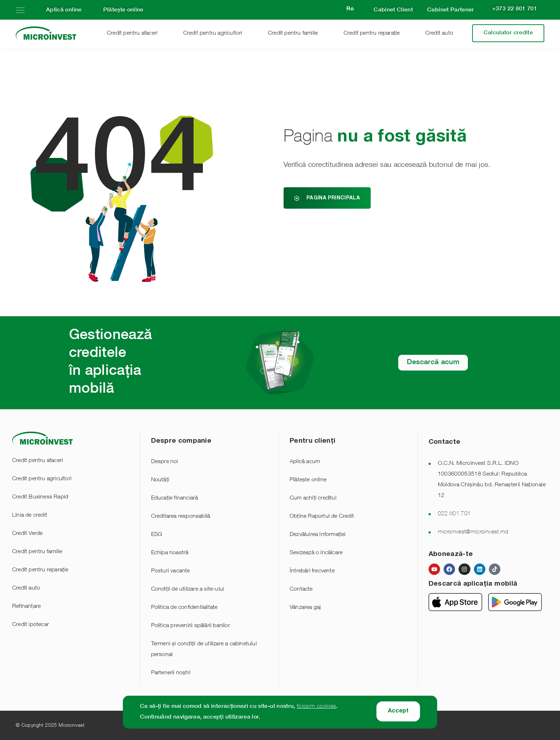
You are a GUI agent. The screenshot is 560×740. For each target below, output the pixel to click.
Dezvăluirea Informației (318, 535)
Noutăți (160, 480)
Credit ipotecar (31, 625)
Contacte (301, 590)
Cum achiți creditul (313, 498)
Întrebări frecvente (312, 571)
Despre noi (165, 462)
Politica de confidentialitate (184, 608)
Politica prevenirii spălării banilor (191, 626)
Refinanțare (26, 607)
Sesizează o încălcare (316, 553)
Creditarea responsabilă (181, 517)
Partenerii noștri (171, 673)
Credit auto (439, 34)
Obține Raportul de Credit (322, 517)
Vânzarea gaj (305, 608)
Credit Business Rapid (40, 497)
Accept (398, 711)
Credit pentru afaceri (132, 34)
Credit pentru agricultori (213, 34)
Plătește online (308, 480)
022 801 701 (454, 514)
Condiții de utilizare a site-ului (188, 590)
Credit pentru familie (293, 34)
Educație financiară (175, 498)
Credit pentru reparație (372, 34)
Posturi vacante (171, 571)
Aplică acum (305, 462)
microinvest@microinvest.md (473, 532)
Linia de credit (30, 516)
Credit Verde (27, 534)
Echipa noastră (170, 553)
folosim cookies (316, 707)
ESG (157, 535)
